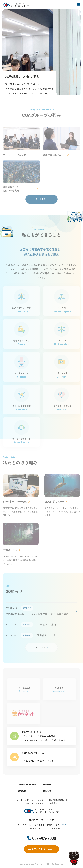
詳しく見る (40, 199)
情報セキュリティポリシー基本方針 (41, 803)
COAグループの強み (27, 784)
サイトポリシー (39, 800)
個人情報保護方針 (57, 800)
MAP (64, 825)
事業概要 (47, 784)
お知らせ (47, 791)
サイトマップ (23, 800)
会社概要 (22, 791)
